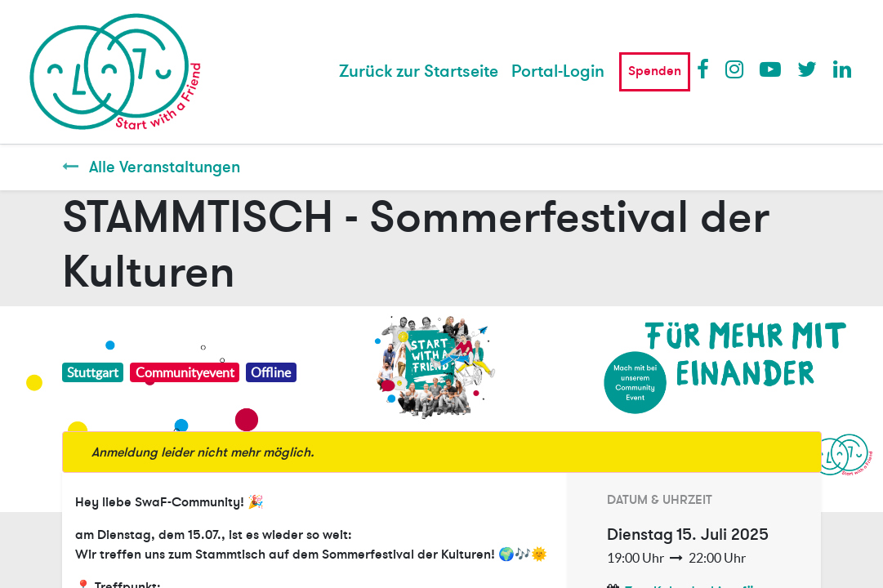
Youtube (769, 69)
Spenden (655, 71)
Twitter (807, 69)
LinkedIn (843, 69)
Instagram (735, 69)
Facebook (707, 69)
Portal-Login (558, 71)
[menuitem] (419, 72)
